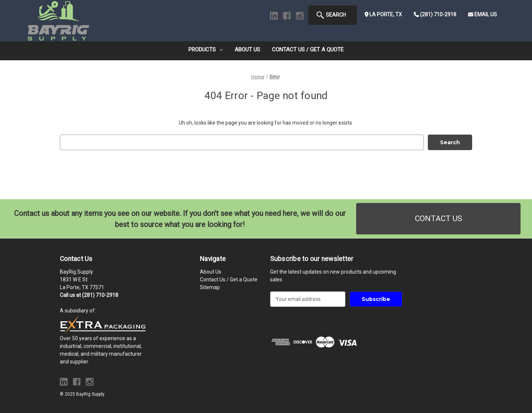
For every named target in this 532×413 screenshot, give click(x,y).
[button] (439, 219)
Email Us (482, 14)
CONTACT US (439, 219)
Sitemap (210, 287)
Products (206, 50)
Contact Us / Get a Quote (308, 50)
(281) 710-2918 (435, 14)
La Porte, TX (383, 14)
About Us (247, 50)
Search (331, 15)
